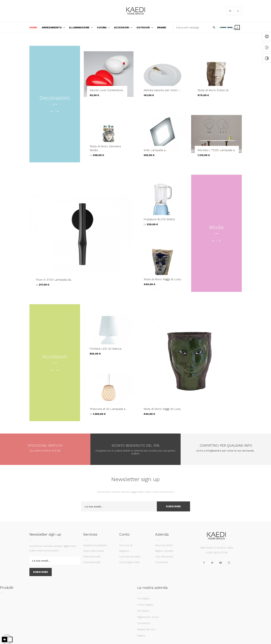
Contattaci (162, 562)
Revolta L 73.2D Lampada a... (217, 150)
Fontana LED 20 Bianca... (106, 349)
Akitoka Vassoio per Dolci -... (162, 90)
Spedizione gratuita (95, 545)
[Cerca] (193, 27)
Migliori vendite (164, 551)
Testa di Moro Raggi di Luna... (163, 279)
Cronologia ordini (130, 562)
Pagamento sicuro (148, 617)
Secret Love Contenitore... (107, 90)
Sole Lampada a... (155, 150)
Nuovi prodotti (164, 545)
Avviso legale (145, 605)
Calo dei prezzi (164, 556)
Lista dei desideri (130, 556)
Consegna (143, 598)
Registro (124, 551)
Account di (126, 545)
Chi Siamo (143, 611)
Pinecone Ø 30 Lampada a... (108, 409)
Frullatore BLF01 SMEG (159, 219)
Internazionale (92, 556)
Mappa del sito (146, 629)
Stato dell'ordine (94, 551)
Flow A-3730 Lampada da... (54, 280)
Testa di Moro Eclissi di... (214, 90)
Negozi (141, 635)
